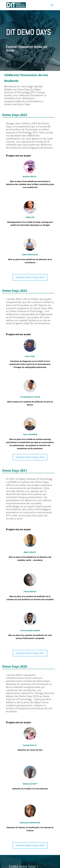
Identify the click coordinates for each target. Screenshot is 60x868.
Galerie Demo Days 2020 (30, 845)
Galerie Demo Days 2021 (30, 653)
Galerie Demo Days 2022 (30, 457)
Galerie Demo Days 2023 (30, 277)
